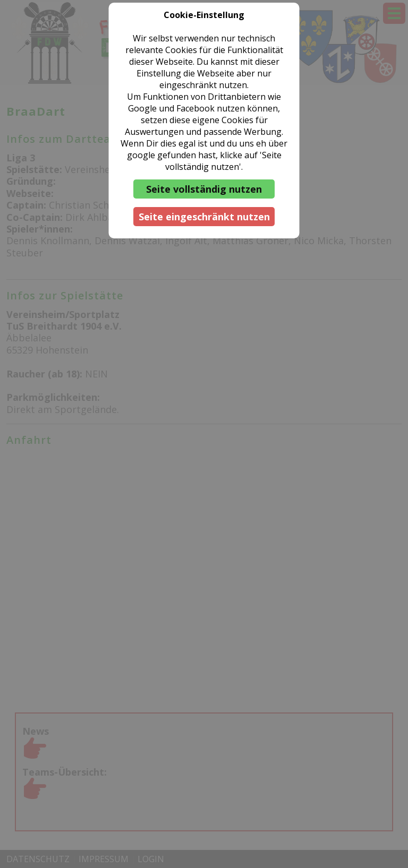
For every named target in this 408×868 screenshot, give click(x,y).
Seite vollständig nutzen (204, 189)
